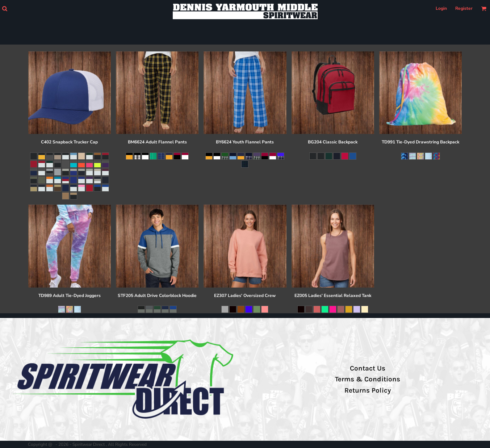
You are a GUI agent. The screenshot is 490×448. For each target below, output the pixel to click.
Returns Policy (368, 390)
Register (464, 8)
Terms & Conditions (368, 379)
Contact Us (368, 368)
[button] (5, 9)
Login (441, 8)
